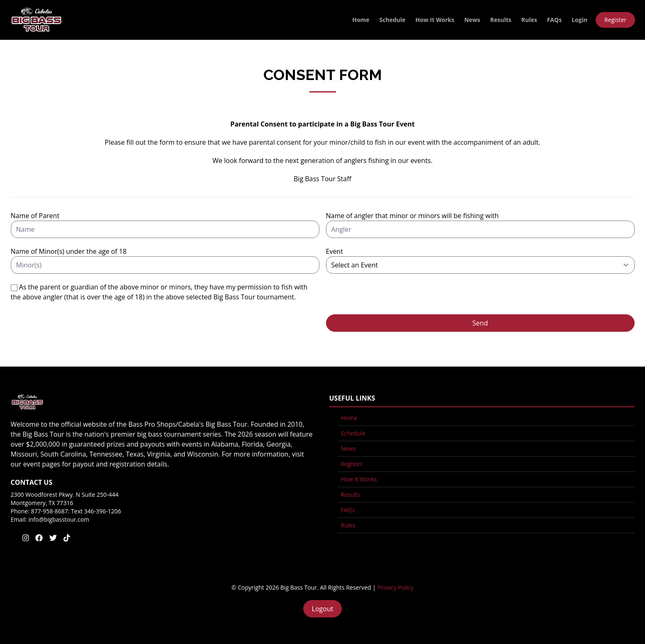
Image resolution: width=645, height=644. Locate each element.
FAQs (554, 20)
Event (335, 251)
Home (361, 20)
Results (501, 20)
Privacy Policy (396, 587)
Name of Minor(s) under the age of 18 (69, 251)
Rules (529, 20)
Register (615, 20)
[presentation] (389, 298)
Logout (323, 609)
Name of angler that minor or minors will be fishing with (412, 216)
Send (480, 323)
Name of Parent (35, 216)
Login (579, 20)
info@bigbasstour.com (59, 519)
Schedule (393, 20)
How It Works (435, 20)
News (472, 20)
